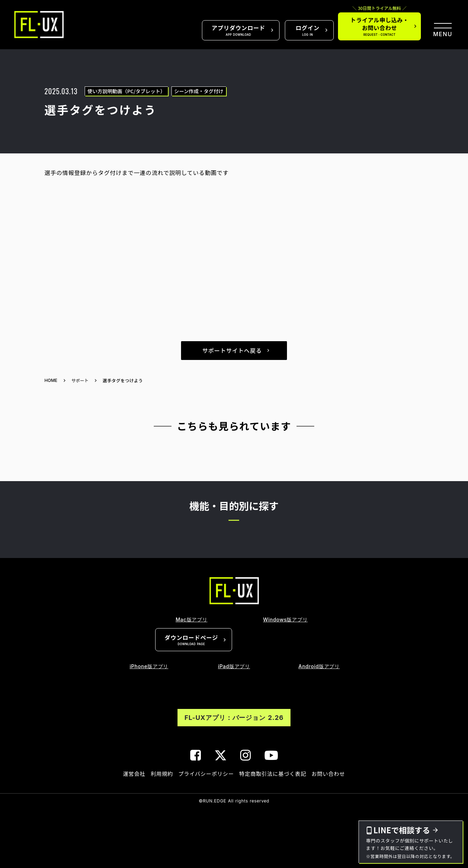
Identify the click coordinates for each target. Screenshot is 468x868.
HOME (51, 380)
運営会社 (134, 774)
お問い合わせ (328, 774)
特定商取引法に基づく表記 (273, 774)
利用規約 (162, 774)
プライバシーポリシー (206, 774)
